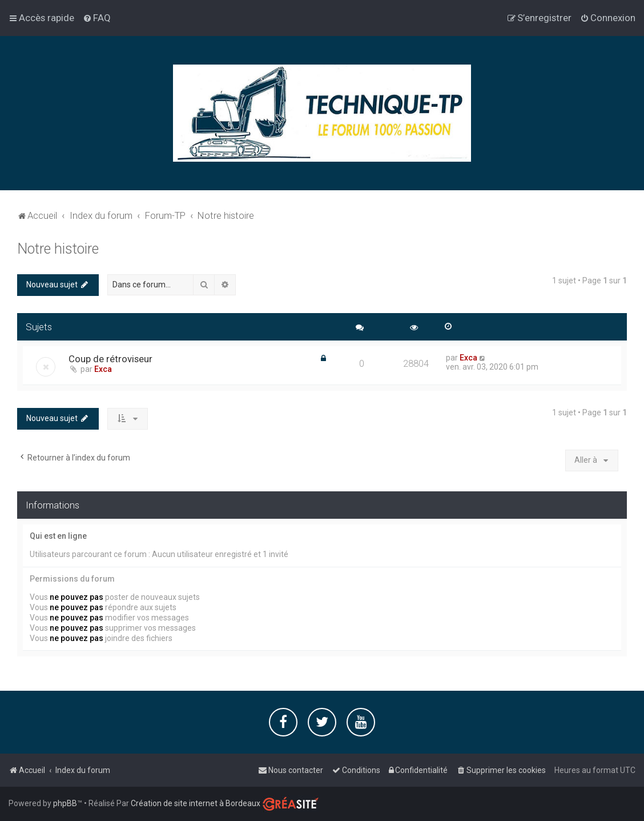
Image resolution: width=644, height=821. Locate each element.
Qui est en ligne (58, 536)
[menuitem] (97, 18)
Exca (103, 369)
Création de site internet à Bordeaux (196, 803)
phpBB (65, 803)
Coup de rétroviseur (110, 359)
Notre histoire (58, 249)
